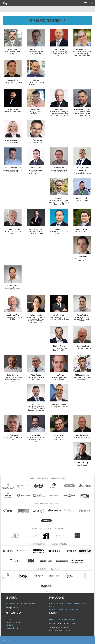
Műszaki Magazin (12, 628)
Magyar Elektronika (13, 622)
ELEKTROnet (11, 619)
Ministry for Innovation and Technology (64, 609)
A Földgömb (6, 3)
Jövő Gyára (10, 625)
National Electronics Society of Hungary (21, 603)
